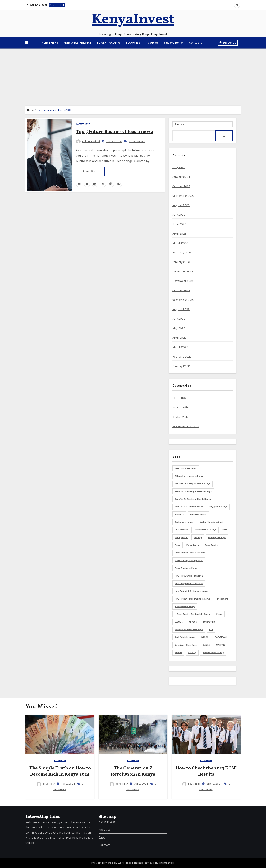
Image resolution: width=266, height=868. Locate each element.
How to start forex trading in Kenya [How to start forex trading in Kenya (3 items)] (193, 599)
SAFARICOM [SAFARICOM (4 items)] (221, 637)
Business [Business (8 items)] (179, 514)
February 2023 (182, 252)
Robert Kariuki (88, 141)
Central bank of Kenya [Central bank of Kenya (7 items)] (205, 530)
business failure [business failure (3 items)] (198, 514)
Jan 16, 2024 (214, 784)
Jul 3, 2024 (141, 784)
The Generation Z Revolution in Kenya (133, 771)
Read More (90, 171)
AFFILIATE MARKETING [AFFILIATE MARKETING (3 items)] (186, 468)
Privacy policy (174, 43)
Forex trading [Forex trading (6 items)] (212, 545)
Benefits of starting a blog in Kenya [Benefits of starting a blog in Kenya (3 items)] (193, 499)
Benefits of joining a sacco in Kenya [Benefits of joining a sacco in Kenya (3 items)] (193, 491)
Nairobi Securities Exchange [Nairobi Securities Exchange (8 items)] (189, 630)
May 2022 (179, 328)
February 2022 (182, 357)
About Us (152, 43)
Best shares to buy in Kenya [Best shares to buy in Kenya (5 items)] (189, 507)
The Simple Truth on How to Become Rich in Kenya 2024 (60, 771)
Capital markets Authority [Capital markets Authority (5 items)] (212, 522)
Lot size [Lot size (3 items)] (179, 622)
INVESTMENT (49, 43)
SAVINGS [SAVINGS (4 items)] (221, 645)
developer (46, 784)
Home (30, 110)
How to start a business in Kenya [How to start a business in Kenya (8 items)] (191, 591)
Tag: (54, 110)
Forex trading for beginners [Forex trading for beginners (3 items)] (189, 560)
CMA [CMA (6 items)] (225, 530)
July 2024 (179, 167)
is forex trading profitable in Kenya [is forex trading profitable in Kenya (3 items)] (192, 614)
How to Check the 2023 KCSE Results (206, 771)
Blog (102, 837)
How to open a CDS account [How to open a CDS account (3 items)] (189, 583)
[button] (27, 43)
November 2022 (183, 281)
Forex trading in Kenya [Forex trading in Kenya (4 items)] (186, 568)
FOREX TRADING (109, 43)
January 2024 (181, 177)
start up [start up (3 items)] (192, 653)
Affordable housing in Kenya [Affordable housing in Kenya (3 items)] (189, 476)
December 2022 (183, 271)
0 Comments (137, 141)
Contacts (196, 43)
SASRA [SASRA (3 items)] (207, 645)
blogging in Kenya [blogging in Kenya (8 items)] (218, 507)
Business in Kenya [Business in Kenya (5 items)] (184, 522)
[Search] (224, 136)
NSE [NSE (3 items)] (211, 630)
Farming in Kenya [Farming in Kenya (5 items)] (217, 537)
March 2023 (180, 243)
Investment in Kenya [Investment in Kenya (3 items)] (185, 607)
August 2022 (181, 309)
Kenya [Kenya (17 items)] (219, 614)
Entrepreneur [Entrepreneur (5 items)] (181, 537)
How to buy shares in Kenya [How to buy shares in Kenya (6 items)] (189, 576)
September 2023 (183, 196)
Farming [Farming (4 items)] (198, 537)
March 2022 (180, 347)
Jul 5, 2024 (68, 784)
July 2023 (179, 215)
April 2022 (179, 338)
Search (179, 124)
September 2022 (183, 300)
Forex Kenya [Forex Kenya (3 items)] (193, 545)
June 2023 (179, 224)
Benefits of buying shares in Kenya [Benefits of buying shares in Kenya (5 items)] (192, 484)
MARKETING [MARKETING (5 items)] (209, 622)
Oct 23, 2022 (114, 141)
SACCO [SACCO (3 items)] (205, 637)
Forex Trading (181, 407)
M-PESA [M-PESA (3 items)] (193, 622)
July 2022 (179, 319)
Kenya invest (107, 822)
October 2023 (181, 186)
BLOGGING (133, 43)
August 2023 (181, 205)
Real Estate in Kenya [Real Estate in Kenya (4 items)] (185, 637)
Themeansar (167, 863)
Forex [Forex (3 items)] (177, 545)
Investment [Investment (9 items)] (222, 599)
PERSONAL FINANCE (78, 43)
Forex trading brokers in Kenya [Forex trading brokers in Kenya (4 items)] (190, 553)
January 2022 (181, 366)
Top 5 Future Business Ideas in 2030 (115, 132)
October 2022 (181, 290)
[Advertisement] (133, 75)
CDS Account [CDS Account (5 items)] (181, 530)
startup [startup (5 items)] (178, 653)
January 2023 (181, 262)
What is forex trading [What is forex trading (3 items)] (213, 653)
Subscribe (228, 43)
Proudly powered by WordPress (112, 863)
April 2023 (179, 234)
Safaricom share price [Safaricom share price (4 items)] (186, 645)
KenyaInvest (133, 20)
